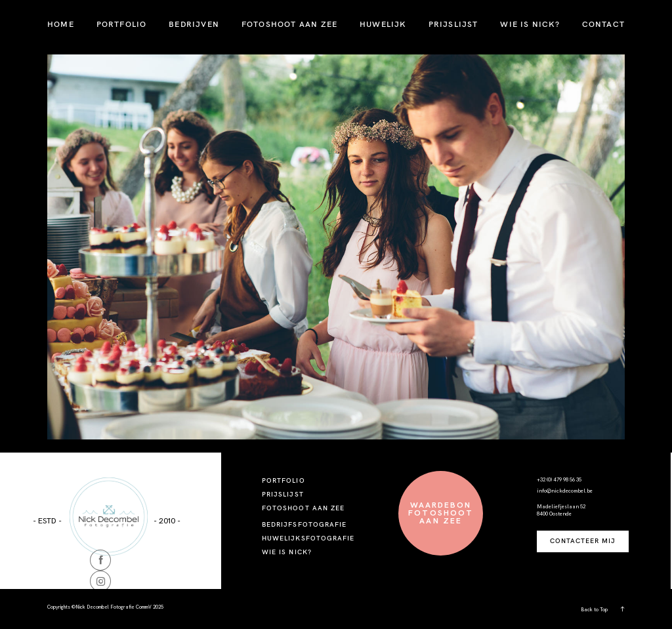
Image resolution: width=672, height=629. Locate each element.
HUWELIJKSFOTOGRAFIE (308, 538)
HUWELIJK (383, 24)
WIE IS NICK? (530, 24)
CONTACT (603, 24)
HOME (61, 24)
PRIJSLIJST (453, 24)
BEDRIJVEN (194, 24)
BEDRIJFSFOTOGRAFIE (304, 524)
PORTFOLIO (122, 24)
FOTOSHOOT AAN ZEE (289, 24)
